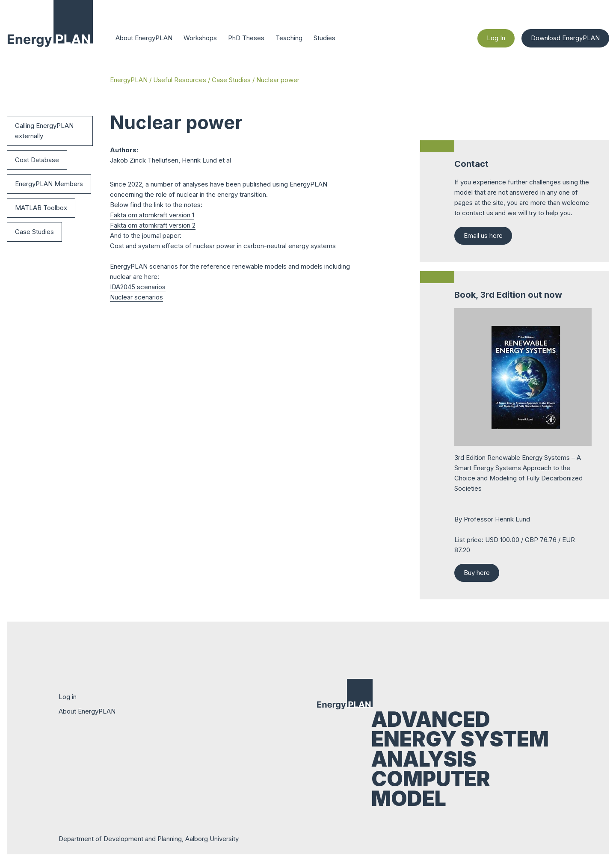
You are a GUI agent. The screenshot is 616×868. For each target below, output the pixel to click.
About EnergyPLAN (144, 38)
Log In (496, 38)
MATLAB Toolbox (41, 208)
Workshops (200, 38)
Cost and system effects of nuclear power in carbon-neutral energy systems (223, 246)
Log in (68, 697)
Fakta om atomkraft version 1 (152, 215)
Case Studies (231, 80)
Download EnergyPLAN (565, 38)
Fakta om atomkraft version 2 (153, 225)
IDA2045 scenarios (138, 287)
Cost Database (37, 160)
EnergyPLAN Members (49, 184)
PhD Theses (246, 38)
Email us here (483, 236)
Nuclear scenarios (136, 297)
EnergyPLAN (129, 80)
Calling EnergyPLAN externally (44, 131)
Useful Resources (180, 80)
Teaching (289, 38)
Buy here (477, 573)
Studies (324, 38)
